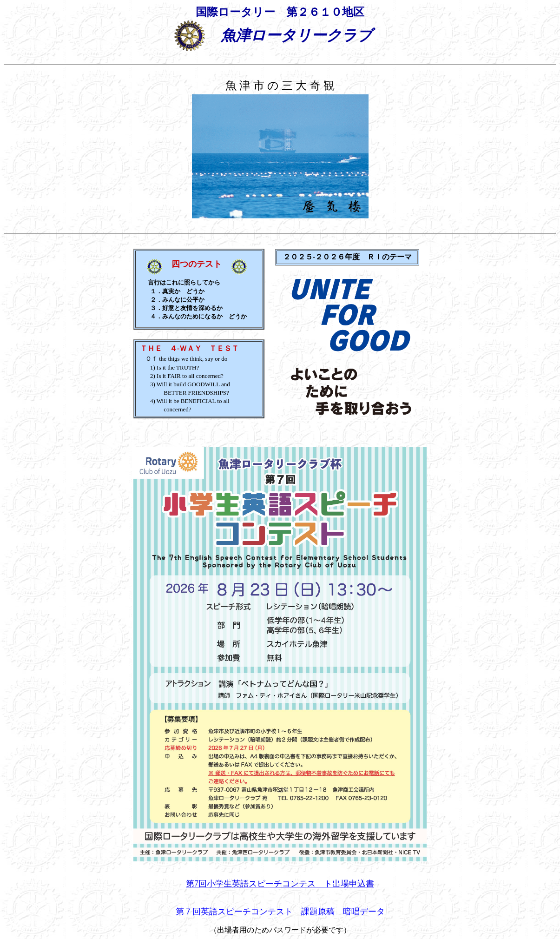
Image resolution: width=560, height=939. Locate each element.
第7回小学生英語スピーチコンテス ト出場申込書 (280, 884)
